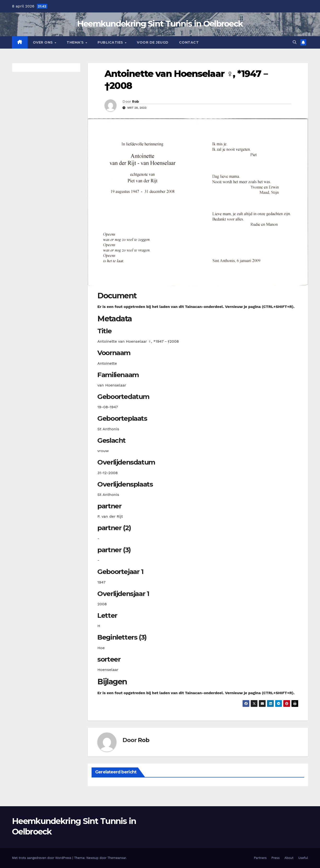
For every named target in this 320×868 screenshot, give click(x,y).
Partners (260, 858)
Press (275, 858)
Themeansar (117, 858)
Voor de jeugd (153, 42)
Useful (303, 858)
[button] (295, 42)
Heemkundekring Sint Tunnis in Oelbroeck (160, 24)
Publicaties (111, 42)
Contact (189, 42)
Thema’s (76, 42)
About (289, 858)
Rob (135, 102)
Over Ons (44, 42)
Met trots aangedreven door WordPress (42, 858)
